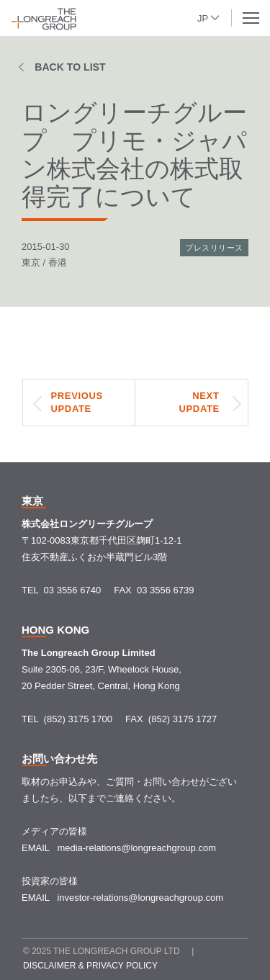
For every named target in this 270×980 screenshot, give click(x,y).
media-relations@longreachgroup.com (136, 848)
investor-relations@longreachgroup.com (140, 898)
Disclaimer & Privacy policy (90, 966)
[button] (209, 17)
